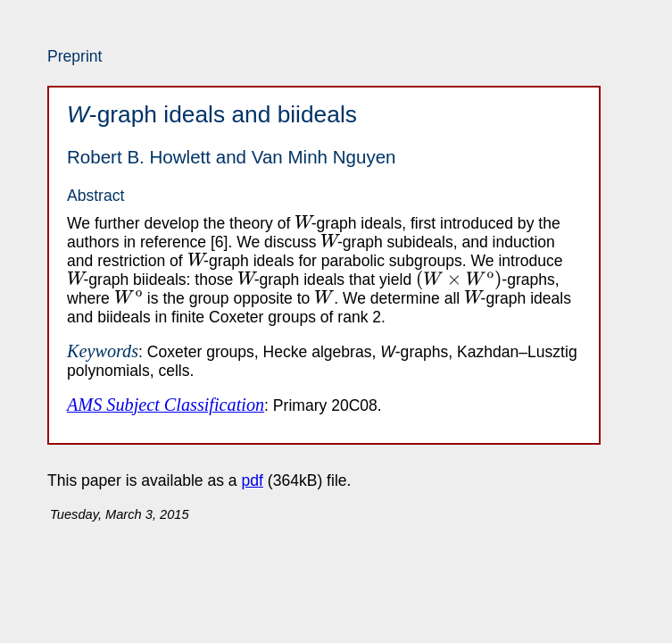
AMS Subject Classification (166, 405)
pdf (253, 480)
